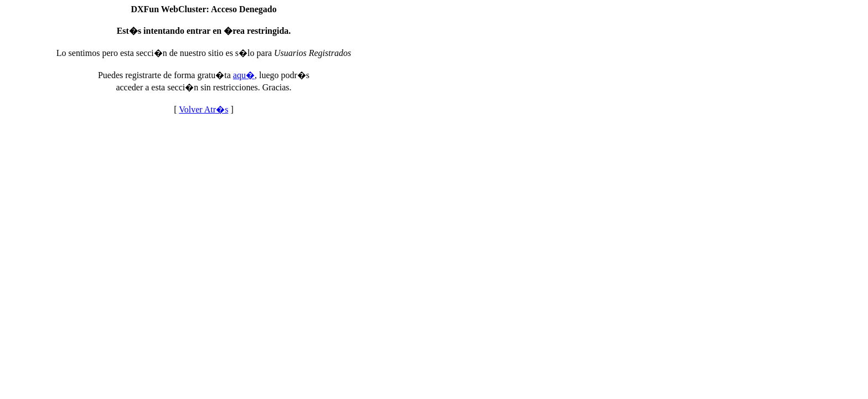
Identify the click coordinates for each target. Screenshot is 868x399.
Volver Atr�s (203, 109)
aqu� (244, 75)
